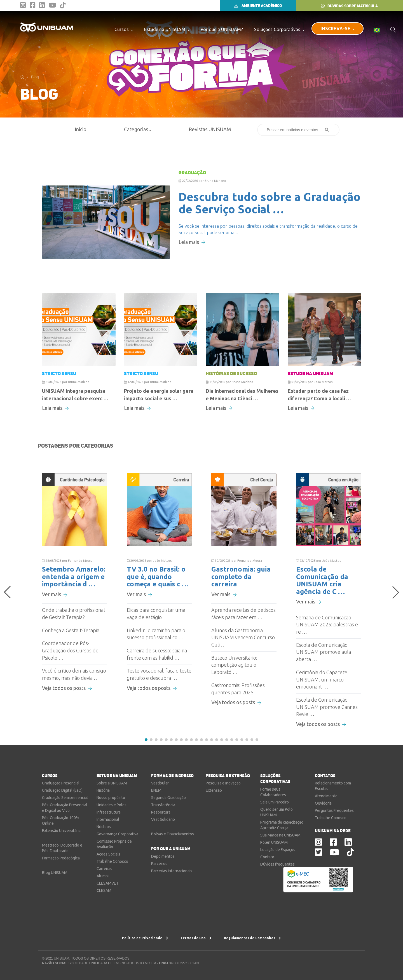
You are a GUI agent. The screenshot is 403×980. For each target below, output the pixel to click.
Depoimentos (163, 856)
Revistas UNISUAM (210, 129)
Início (81, 129)
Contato (267, 857)
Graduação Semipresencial (65, 798)
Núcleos (104, 827)
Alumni (103, 876)
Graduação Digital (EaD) (62, 790)
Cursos (124, 29)
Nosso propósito (111, 798)
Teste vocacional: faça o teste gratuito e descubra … (159, 674)
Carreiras (104, 869)
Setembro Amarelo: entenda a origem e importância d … (74, 577)
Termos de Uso (196, 938)
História (103, 790)
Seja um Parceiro (275, 802)
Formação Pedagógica (61, 858)
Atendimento (326, 796)
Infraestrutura (109, 812)
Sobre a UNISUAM (112, 783)
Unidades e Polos (112, 805)
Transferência (163, 805)
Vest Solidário (163, 819)
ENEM (156, 790)
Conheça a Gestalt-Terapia (71, 630)
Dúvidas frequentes (277, 864)
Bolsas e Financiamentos (173, 834)
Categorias (138, 129)
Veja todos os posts (67, 688)
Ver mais (55, 594)
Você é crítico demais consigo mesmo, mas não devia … (74, 674)
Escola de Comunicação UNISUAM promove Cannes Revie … (327, 707)
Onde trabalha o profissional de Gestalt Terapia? (73, 614)
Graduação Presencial (61, 783)
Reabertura (161, 812)
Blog (35, 77)
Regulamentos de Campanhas (252, 938)
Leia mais (192, 242)
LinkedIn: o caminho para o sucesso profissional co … (156, 634)
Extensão (214, 790)
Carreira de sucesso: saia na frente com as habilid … (157, 654)
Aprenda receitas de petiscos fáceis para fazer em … (243, 614)
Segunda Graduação (168, 798)
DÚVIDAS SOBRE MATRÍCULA (349, 6)
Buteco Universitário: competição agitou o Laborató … (234, 665)
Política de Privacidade (145, 938)
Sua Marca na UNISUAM (280, 835)
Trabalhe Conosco (112, 861)
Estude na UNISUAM (167, 29)
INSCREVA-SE (338, 28)
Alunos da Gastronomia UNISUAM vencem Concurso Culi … (243, 637)
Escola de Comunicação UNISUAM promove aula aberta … (324, 652)
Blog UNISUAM (55, 873)
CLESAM (104, 890)
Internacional (108, 819)
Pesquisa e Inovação (223, 783)
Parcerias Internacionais (172, 871)
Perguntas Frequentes (334, 810)
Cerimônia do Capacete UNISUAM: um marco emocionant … (322, 679)
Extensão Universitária (61, 831)
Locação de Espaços (278, 850)
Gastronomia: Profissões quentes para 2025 (238, 689)
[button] (146, 740)
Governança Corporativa (117, 834)
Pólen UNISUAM (274, 842)
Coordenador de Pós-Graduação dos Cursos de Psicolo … (70, 650)
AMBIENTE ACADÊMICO (258, 6)
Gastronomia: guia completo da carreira (241, 577)
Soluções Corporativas (279, 29)
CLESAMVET (108, 883)
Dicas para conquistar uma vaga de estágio (156, 614)
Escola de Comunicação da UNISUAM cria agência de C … (322, 580)
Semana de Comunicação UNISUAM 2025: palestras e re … (327, 625)
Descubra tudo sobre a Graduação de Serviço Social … (270, 203)
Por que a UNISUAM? (222, 29)
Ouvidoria (323, 803)
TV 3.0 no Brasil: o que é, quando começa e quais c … (158, 577)
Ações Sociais (108, 854)
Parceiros (159, 864)
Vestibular (160, 783)
